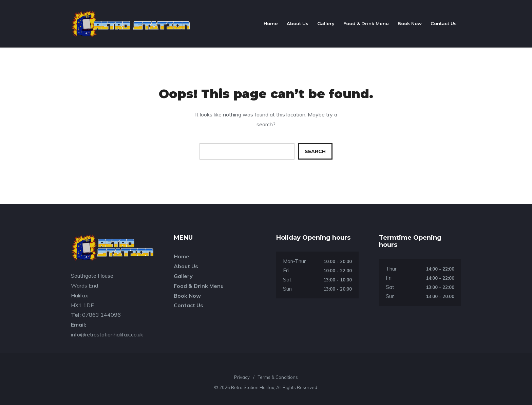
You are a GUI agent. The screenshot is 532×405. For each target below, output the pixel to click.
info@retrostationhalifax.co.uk (107, 334)
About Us (298, 23)
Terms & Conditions (278, 377)
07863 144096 (101, 315)
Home (271, 23)
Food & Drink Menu (366, 23)
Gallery (326, 23)
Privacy (242, 377)
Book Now (410, 23)
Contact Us (444, 23)
